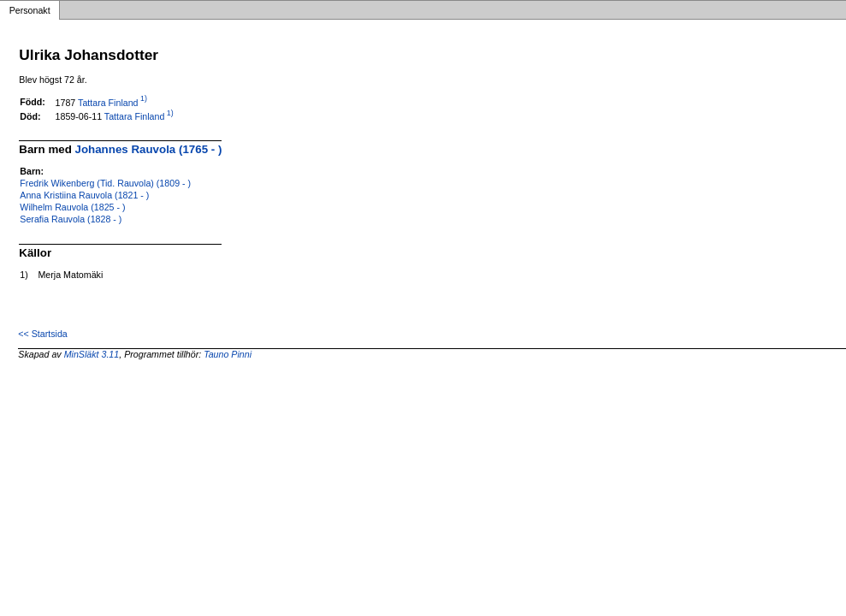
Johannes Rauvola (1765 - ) (149, 149)
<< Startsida (42, 334)
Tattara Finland (108, 102)
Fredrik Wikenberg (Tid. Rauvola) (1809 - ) (105, 183)
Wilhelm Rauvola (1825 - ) (72, 207)
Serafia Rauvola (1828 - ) (71, 219)
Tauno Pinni (228, 354)
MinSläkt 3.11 (92, 354)
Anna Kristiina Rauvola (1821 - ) (84, 195)
